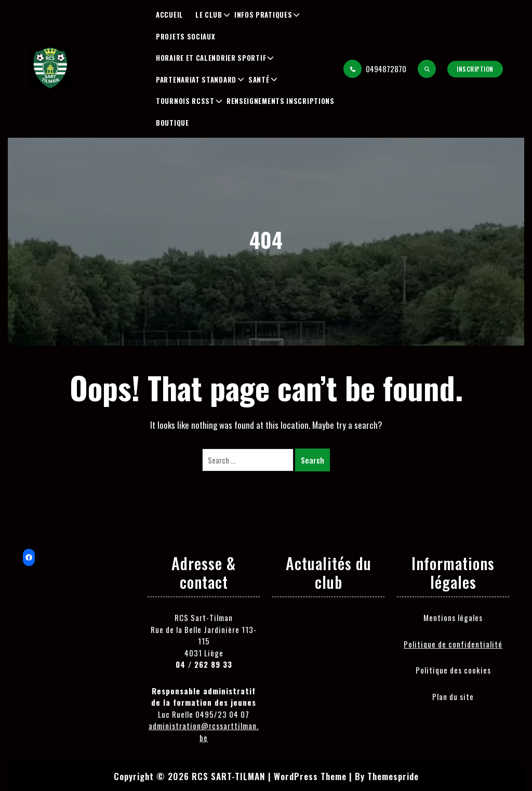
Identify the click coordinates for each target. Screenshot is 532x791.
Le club (209, 15)
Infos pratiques (263, 15)
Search (312, 460)
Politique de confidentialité (453, 644)
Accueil (170, 15)
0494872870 (375, 69)
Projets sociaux (186, 36)
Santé (259, 80)
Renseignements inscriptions (281, 101)
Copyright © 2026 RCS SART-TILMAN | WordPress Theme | (233, 776)
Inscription (475, 69)
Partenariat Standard (196, 80)
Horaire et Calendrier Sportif (211, 58)
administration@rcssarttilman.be (204, 731)
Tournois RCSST (185, 101)
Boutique (172, 123)
